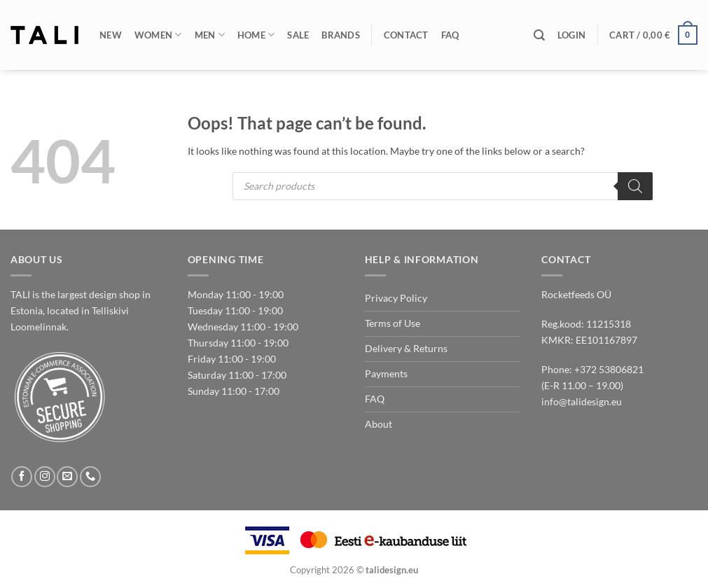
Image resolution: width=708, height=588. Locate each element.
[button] (571, 35)
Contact (406, 35)
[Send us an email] (67, 477)
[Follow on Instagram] (45, 477)
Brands (341, 35)
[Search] (539, 35)
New (111, 35)
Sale (298, 35)
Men (210, 35)
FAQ (450, 35)
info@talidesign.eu (582, 401)
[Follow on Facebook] (22, 477)
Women (158, 35)
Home (256, 35)
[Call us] (90, 477)
